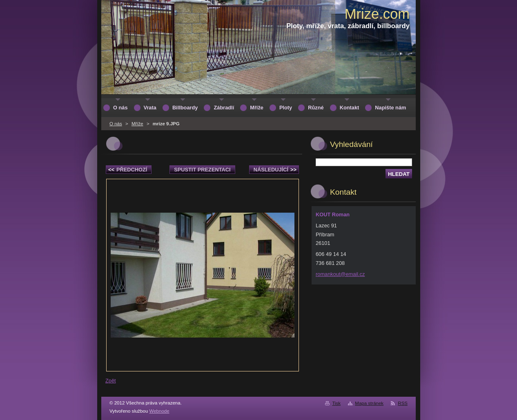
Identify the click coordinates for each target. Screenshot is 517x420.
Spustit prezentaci (202, 170)
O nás (116, 124)
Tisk (336, 403)
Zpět (111, 381)
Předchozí (128, 170)
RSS (403, 403)
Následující (275, 170)
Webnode (159, 411)
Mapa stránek (369, 403)
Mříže (137, 124)
